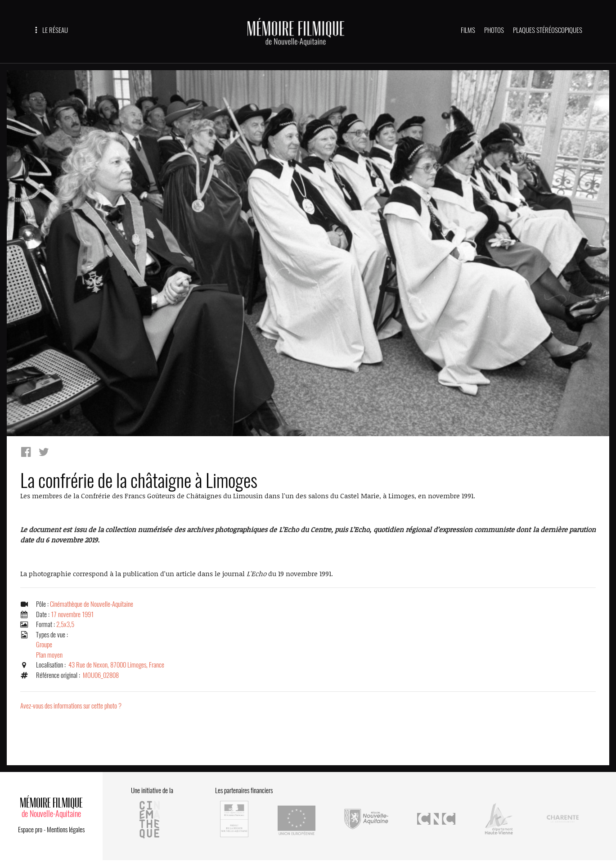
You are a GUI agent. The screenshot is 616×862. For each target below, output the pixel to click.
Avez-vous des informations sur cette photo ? (71, 706)
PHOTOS (494, 30)
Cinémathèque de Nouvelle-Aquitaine (92, 604)
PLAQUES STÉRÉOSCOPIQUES (548, 30)
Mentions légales (66, 830)
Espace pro (30, 830)
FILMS (468, 30)
